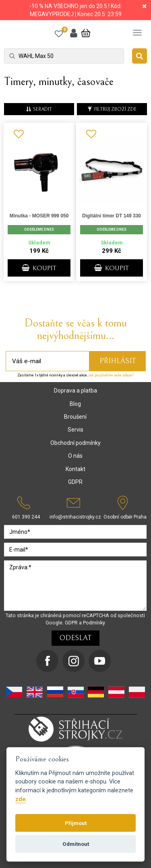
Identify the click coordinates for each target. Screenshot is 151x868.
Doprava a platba (75, 391)
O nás (75, 456)
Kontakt (75, 469)
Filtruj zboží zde (112, 109)
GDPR (75, 482)
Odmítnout (76, 844)
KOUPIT (39, 268)
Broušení (75, 417)
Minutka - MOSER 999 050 (39, 216)
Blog (75, 404)
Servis (75, 430)
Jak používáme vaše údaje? (111, 375)
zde (21, 799)
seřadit (39, 109)
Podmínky (94, 623)
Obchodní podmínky (75, 443)
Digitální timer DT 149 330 (112, 216)
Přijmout (76, 823)
